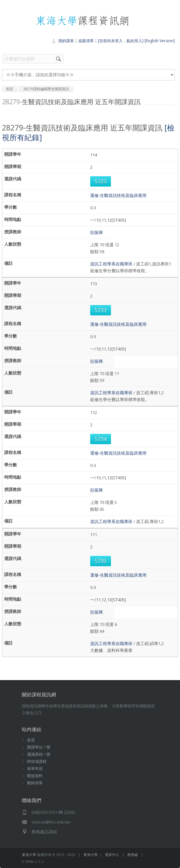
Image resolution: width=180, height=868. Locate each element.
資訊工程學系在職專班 (111, 264)
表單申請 (35, 769)
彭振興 (97, 232)
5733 (101, 310)
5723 (101, 181)
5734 (101, 439)
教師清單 (35, 783)
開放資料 (35, 776)
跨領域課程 (37, 761)
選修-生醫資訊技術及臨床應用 (118, 195)
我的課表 (66, 41)
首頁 (31, 740)
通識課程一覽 (39, 754)
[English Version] (160, 41)
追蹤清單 (86, 41)
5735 (101, 561)
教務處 (133, 855)
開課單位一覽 (39, 747)
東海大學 (29, 855)
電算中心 (112, 855)
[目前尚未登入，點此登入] (121, 41)
